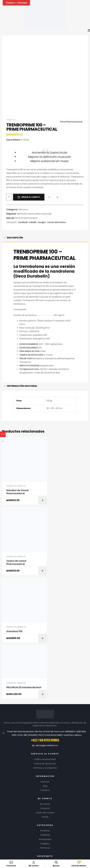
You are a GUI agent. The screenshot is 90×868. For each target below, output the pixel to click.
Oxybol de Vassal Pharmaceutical (61, 473)
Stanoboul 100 (14, 538)
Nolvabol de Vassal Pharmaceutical (17, 473)
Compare (57, 183)
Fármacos (11, 105)
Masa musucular (43, 199)
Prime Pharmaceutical (71, 107)
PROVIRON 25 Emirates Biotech (64, 530)
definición (22, 199)
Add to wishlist (49, 183)
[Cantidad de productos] (9, 183)
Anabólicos (11, 467)
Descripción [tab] (15, 223)
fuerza (31, 199)
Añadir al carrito (31, 183)
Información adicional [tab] (22, 371)
